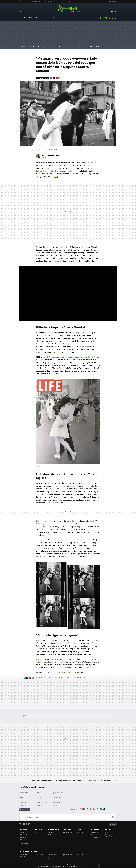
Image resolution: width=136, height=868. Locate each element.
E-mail (59, 78)
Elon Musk (98, 47)
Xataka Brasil (24, 857)
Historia (84, 677)
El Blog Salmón (109, 832)
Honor (81, 47)
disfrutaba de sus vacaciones (56, 524)
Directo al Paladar (67, 832)
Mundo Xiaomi (24, 843)
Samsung (68, 47)
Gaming (38, 18)
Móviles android (58, 802)
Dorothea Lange (57, 171)
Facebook (100, 18)
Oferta (46, 47)
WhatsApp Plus (82, 780)
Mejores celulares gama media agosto (43, 780)
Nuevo (111, 11)
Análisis (39, 792)
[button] (52, 155)
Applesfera (23, 837)
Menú (24, 11)
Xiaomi (75, 47)
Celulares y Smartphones (41, 798)
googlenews (112, 18)
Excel (86, 47)
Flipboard (57, 78)
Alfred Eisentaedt (73, 171)
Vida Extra (37, 835)
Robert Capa (41, 165)
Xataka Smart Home (24, 840)
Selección (28, 18)
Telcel (55, 805)
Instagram (109, 18)
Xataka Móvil (23, 835)
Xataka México (68, 9)
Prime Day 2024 (24, 802)
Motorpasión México (80, 855)
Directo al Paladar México (67, 855)
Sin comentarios (43, 78)
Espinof (50, 835)
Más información (81, 866)
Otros (44, 677)
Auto (53, 18)
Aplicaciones (57, 797)
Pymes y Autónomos (108, 835)
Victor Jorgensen (60, 672)
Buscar (113, 817)
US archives (74, 672)
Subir (111, 824)
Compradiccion (95, 837)
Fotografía (76, 677)
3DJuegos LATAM (39, 854)
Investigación (24, 792)
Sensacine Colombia (51, 857)
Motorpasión (80, 832)
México (22, 805)
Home (46, 18)
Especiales (23, 797)
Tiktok (116, 18)
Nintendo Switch (58, 47)
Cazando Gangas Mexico (58, 793)
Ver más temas (25, 810)
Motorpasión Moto (82, 835)
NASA (92, 47)
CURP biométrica (94, 780)
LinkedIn (101, 809)
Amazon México (37, 47)
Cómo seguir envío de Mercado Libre (66, 780)
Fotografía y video (53, 677)
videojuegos (40, 805)
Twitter (103, 18)
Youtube (106, 18)
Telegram (90, 809)
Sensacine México (53, 854)
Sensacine (51, 832)
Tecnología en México (43, 802)
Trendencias (94, 832)
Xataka (22, 832)
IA (51, 47)
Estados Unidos (65, 677)
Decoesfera (94, 835)
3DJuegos (37, 832)
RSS (94, 809)
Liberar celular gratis (107, 780)
